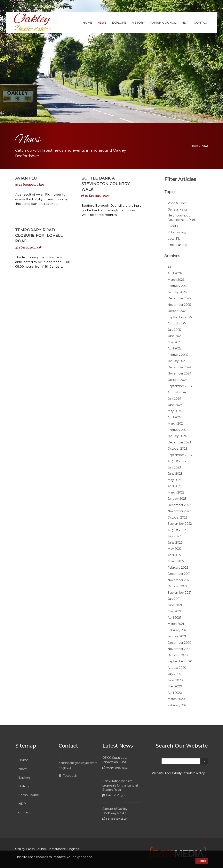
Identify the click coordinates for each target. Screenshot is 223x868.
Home (195, 146)
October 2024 (178, 380)
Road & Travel (177, 203)
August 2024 (177, 392)
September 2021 (180, 593)
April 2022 (175, 555)
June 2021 (175, 605)
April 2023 (175, 486)
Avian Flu (26, 178)
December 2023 (179, 442)
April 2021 (174, 618)
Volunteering (177, 232)
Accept (202, 861)
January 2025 (177, 361)
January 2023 (177, 499)
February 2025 (178, 355)
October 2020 (178, 655)
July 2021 (174, 599)
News (23, 769)
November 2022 (179, 511)
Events (173, 226)
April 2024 (175, 417)
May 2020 (175, 686)
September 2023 (180, 455)
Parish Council (29, 795)
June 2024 (175, 405)
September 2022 (180, 524)
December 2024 (179, 367)
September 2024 (180, 386)
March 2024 (176, 424)
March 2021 (176, 624)
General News (178, 210)
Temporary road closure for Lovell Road (39, 236)
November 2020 (180, 649)
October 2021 (177, 586)
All (169, 267)
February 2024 (178, 430)
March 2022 (176, 561)
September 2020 (180, 661)
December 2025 (179, 298)
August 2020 (177, 668)
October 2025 (177, 311)
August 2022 (177, 530)
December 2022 (179, 505)
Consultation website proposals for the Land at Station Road (120, 786)
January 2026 (177, 292)
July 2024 (174, 399)
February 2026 (178, 286)
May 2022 (175, 549)
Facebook (68, 776)
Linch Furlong (177, 245)
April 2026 (175, 273)
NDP (22, 804)
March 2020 (176, 699)
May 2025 (174, 342)
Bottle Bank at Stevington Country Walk (106, 184)
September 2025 (180, 317)
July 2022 (174, 536)
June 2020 (175, 680)
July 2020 (174, 674)
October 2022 (177, 518)
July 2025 (174, 330)
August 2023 (177, 461)
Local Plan (175, 239)
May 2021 (174, 611)
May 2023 (175, 480)
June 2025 (175, 336)
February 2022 (178, 568)
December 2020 (180, 643)
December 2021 (179, 574)
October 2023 (177, 449)
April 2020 (175, 693)
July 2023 (174, 467)
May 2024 (175, 411)
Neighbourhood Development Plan (181, 218)
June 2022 (175, 543)
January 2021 (177, 636)
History (24, 786)
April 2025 (174, 348)
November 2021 (179, 580)
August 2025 (177, 323)
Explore (24, 777)
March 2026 (176, 280)
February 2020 (178, 705)
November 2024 (179, 373)
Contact (25, 812)
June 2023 (175, 474)
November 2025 (179, 305)
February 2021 (178, 630)
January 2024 (177, 436)
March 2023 (176, 492)
